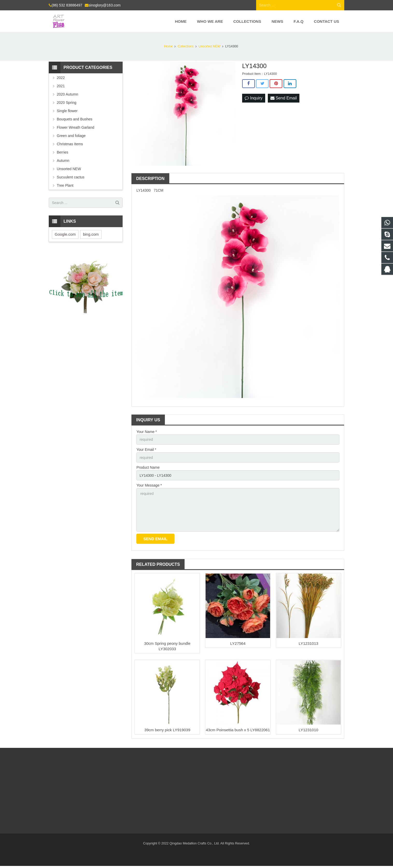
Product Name (148, 467)
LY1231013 (308, 643)
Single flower (67, 111)
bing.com (91, 234)
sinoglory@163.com (104, 5)
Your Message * (149, 485)
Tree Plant (65, 185)
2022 (61, 78)
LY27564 (238, 643)
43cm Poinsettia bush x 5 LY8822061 (238, 730)
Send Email (284, 98)
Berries (62, 152)
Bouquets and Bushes (75, 119)
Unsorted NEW (69, 169)
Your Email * (146, 450)
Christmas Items (70, 144)
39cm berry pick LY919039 (167, 730)
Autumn (63, 161)
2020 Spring (67, 103)
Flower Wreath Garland (75, 127)
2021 (61, 86)
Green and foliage (71, 136)
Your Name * (147, 432)
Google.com (65, 234)
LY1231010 (308, 730)
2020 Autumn (68, 94)
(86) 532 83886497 (67, 5)
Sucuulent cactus (71, 177)
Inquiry (254, 98)
